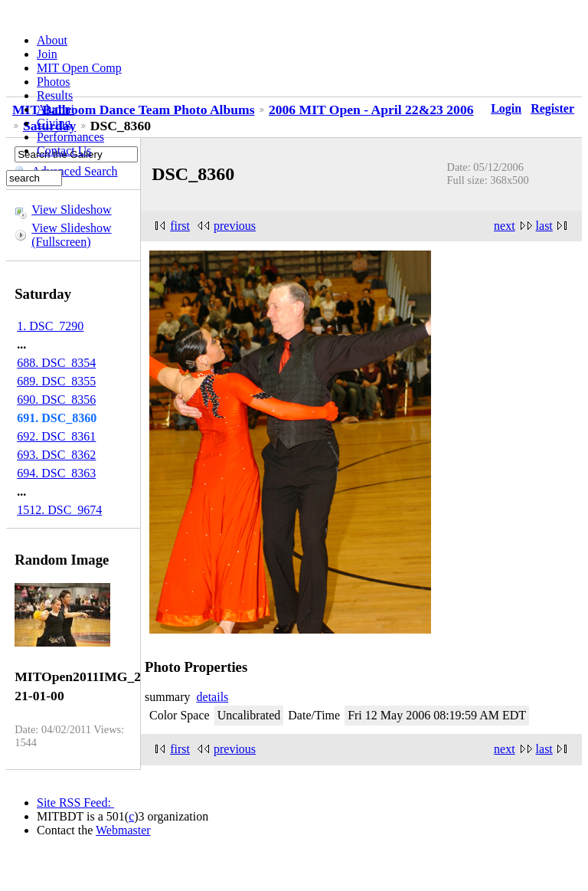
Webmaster (123, 830)
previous (235, 226)
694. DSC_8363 (56, 473)
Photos (54, 82)
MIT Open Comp (79, 68)
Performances (70, 137)
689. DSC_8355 (56, 381)
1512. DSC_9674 (59, 510)
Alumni (56, 109)
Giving (54, 123)
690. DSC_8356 (56, 400)
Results (55, 95)
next (505, 226)
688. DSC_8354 (56, 363)
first (180, 226)
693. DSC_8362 (56, 455)
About (52, 40)
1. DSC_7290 (50, 326)
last (544, 226)
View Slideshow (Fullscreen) (71, 235)
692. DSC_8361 (56, 436)
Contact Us (64, 151)
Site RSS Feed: (75, 803)
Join (47, 54)
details (213, 697)
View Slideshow (71, 210)
